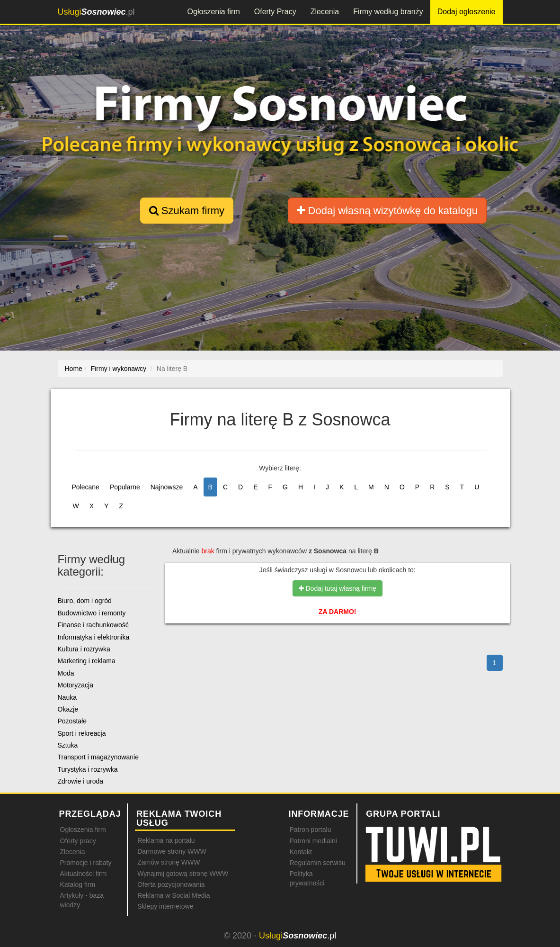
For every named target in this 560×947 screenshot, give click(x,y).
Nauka (67, 697)
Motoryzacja (76, 685)
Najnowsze (167, 487)
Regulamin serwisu (317, 863)
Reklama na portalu (166, 840)
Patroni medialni (313, 841)
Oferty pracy (78, 841)
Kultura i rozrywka (84, 649)
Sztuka (68, 745)
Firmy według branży (388, 12)
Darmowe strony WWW (172, 851)
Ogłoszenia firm (214, 12)
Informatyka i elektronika (94, 637)
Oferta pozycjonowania (171, 884)
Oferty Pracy (275, 12)
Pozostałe (72, 721)
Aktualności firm (84, 874)
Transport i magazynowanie (98, 757)
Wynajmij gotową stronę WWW (183, 874)
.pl (96, 12)
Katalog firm (78, 884)
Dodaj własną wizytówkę (387, 211)
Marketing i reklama (87, 661)
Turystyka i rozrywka (88, 769)
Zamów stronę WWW (169, 862)
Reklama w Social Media (173, 895)
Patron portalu (310, 830)
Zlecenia (325, 12)
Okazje (68, 709)
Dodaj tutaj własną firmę (338, 588)
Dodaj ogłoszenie (467, 12)
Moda (66, 673)
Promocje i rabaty (86, 863)
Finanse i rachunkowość (93, 625)
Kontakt (300, 852)
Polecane (86, 487)
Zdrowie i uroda (81, 781)
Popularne (125, 487)
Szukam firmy (187, 211)
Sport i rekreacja (82, 733)
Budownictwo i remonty (92, 613)
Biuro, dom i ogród (85, 601)
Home (74, 369)
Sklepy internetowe (165, 906)
